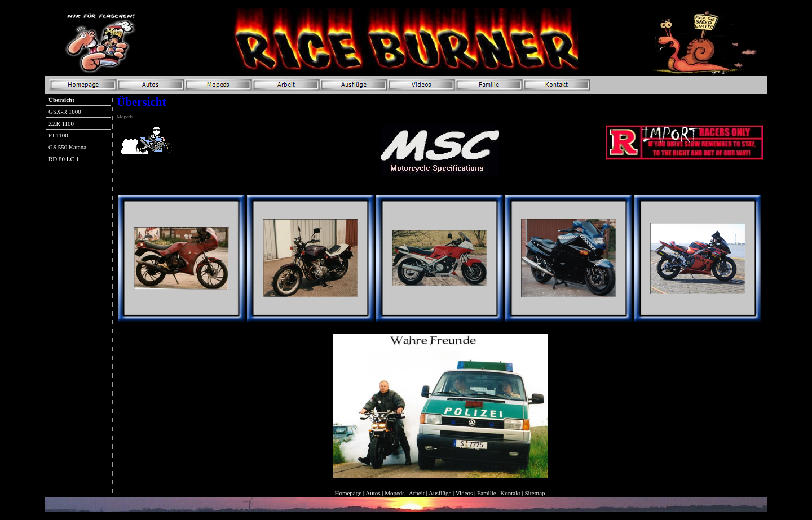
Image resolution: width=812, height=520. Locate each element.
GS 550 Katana (67, 147)
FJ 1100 (58, 135)
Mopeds (394, 493)
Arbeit (417, 493)
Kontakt (510, 493)
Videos (464, 493)
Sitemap (535, 493)
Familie (487, 493)
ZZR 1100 (61, 123)
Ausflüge (440, 493)
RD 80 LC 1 (64, 159)
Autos (373, 493)
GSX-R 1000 (65, 112)
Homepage (348, 493)
